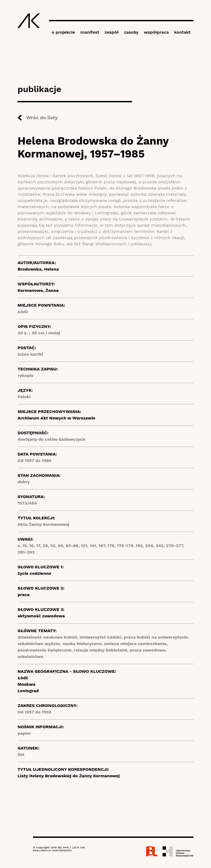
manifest (90, 32)
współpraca (156, 32)
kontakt (182, 32)
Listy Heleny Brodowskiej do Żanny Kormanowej (69, 776)
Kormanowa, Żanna (38, 290)
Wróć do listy (42, 118)
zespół (112, 32)
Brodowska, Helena (38, 269)
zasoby (131, 32)
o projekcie (63, 32)
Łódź (23, 678)
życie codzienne (34, 573)
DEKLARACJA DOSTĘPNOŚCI (52, 850)
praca (23, 595)
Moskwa (26, 684)
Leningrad (28, 691)
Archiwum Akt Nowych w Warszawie (56, 418)
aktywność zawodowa (41, 616)
